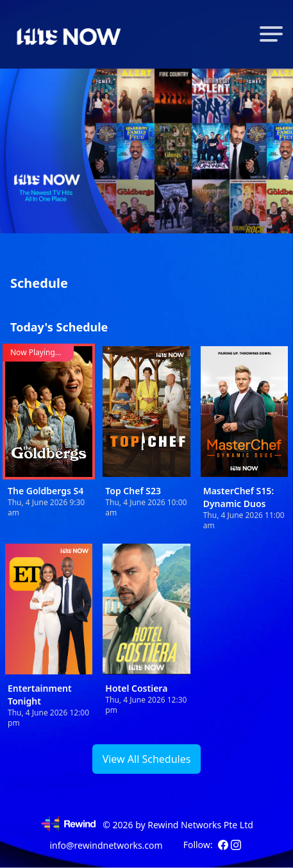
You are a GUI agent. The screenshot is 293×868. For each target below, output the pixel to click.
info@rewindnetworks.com (106, 845)
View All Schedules (147, 759)
